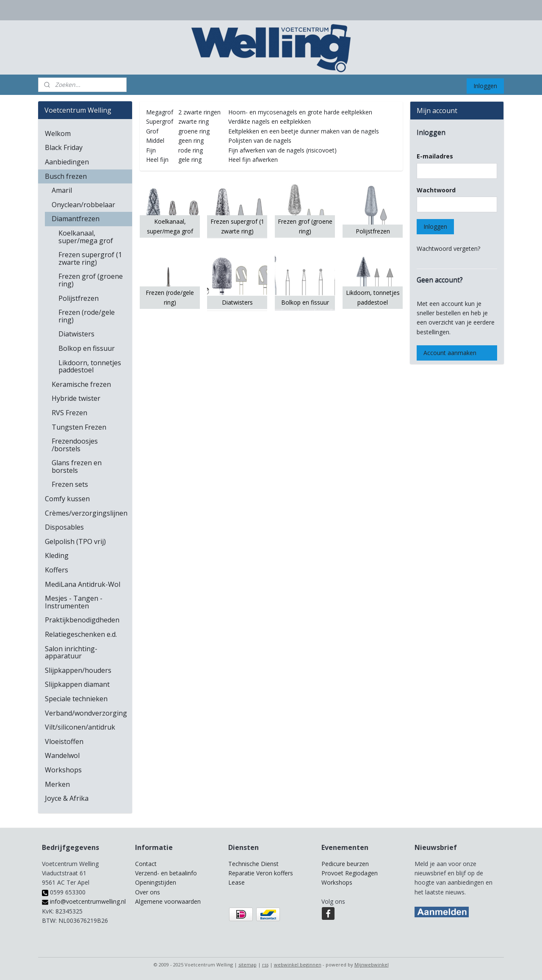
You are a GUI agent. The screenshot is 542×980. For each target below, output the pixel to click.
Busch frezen (66, 176)
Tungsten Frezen (79, 427)
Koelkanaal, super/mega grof (86, 237)
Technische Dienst (253, 864)
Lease (236, 882)
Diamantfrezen (76, 219)
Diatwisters (76, 334)
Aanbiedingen (67, 162)
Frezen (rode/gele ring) (87, 316)
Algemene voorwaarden (168, 901)
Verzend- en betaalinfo (166, 873)
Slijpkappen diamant (77, 684)
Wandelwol (62, 755)
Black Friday (64, 147)
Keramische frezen (81, 384)
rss (265, 965)
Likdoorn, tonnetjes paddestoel (90, 366)
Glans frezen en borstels (77, 466)
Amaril (62, 190)
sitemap (247, 965)
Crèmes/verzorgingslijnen (86, 513)
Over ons (148, 892)
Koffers (57, 570)
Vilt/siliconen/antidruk (80, 727)
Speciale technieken (76, 699)
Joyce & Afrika (67, 798)
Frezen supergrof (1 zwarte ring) (90, 258)
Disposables (64, 527)
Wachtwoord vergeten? (448, 248)
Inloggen (485, 86)
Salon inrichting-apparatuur (71, 652)
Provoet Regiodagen (350, 873)
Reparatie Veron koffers (261, 873)
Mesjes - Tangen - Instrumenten (74, 602)
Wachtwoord (436, 190)
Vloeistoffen (64, 741)
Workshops (63, 770)
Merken (57, 784)
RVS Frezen (69, 413)
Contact (146, 864)
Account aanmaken (450, 353)
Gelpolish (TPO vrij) (75, 541)
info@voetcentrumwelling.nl (84, 901)
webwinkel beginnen (298, 965)
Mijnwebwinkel (372, 965)
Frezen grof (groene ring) (91, 280)
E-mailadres (435, 156)
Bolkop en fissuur (87, 348)
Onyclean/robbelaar (83, 205)
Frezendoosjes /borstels (75, 445)
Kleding (57, 555)
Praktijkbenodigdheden (82, 620)
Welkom (58, 133)
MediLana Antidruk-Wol (83, 584)
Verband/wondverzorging (86, 713)
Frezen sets (70, 484)
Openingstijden (156, 882)
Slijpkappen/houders (78, 670)
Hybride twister (76, 398)
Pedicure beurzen (345, 864)
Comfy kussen (67, 499)
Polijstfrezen (79, 298)
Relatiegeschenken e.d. (81, 634)
